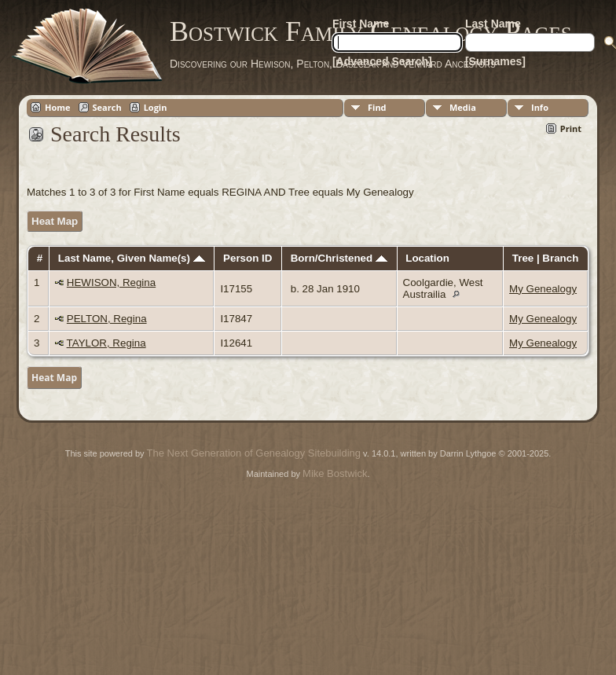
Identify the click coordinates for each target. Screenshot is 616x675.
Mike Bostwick (335, 473)
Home (58, 107)
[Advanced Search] (382, 61)
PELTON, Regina (107, 319)
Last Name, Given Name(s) (132, 258)
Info (540, 107)
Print (571, 128)
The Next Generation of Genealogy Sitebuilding (254, 453)
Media (463, 107)
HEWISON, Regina (111, 282)
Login (156, 107)
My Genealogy (543, 289)
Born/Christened (339, 258)
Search (107, 107)
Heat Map (55, 221)
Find (377, 107)
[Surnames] (495, 61)
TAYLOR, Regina (106, 343)
